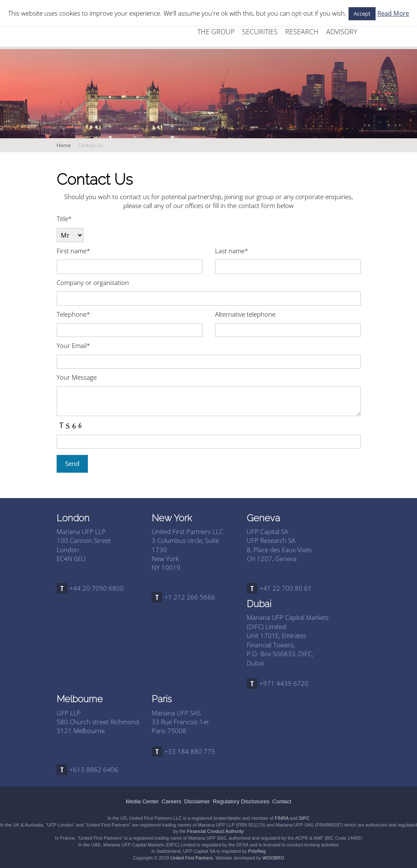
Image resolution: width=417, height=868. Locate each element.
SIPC (304, 818)
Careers (172, 801)
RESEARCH (302, 32)
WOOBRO (273, 858)
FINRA (281, 818)
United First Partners (192, 858)
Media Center (142, 801)
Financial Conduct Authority (215, 831)
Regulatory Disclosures (241, 801)
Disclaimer (197, 801)
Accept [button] (362, 14)
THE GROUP (216, 32)
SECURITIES (260, 32)
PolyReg (257, 851)
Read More (393, 13)
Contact (282, 801)
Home (64, 145)
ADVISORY (342, 32)
